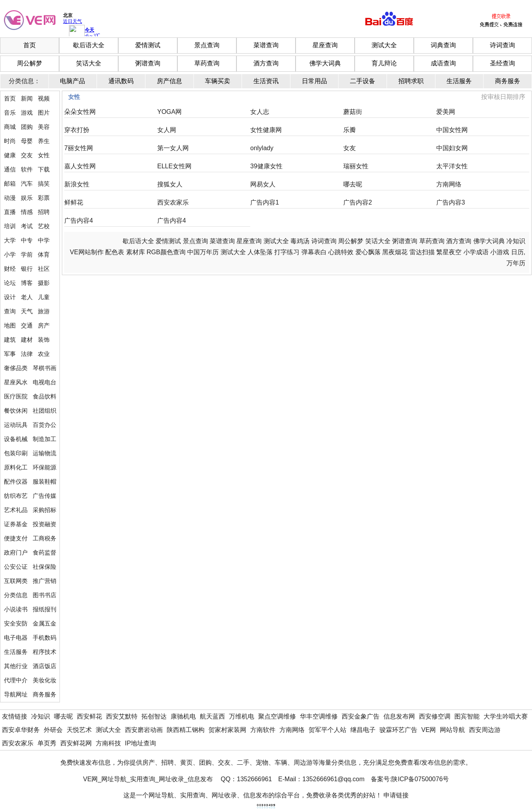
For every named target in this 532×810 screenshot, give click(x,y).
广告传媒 (45, 496)
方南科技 (108, 743)
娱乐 (27, 198)
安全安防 (16, 623)
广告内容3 (451, 202)
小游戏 (500, 252)
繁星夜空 (449, 252)
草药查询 (207, 63)
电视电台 (45, 382)
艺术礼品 (16, 510)
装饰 (44, 340)
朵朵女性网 (80, 112)
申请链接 (396, 795)
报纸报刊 (45, 609)
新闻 (27, 98)
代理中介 (16, 680)
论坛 (10, 283)
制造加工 (45, 439)
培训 (10, 226)
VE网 (429, 730)
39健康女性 (266, 166)
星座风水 (16, 382)
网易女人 (263, 184)
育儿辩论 (384, 63)
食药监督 (45, 552)
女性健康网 (266, 130)
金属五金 (45, 623)
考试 (27, 226)
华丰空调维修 (319, 716)
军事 (10, 354)
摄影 (44, 283)
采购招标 (45, 510)
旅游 (44, 311)
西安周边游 (485, 730)
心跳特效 (341, 252)
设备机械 (16, 439)
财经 (10, 269)
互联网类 (16, 581)
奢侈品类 (16, 368)
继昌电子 (363, 730)
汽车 (27, 183)
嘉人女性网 (80, 166)
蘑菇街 (353, 112)
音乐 (10, 113)
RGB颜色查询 (166, 252)
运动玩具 (16, 425)
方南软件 (263, 730)
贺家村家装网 (227, 730)
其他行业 (16, 666)
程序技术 (45, 652)
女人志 (260, 112)
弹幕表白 (314, 252)
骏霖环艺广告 (398, 730)
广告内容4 (79, 221)
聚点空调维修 (277, 716)
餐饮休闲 (16, 411)
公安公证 (16, 567)
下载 (44, 169)
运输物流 (45, 453)
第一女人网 (173, 148)
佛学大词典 (325, 63)
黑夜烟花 (395, 252)
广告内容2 (358, 202)
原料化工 (16, 467)
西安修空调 (435, 716)
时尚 (10, 141)
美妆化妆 (45, 680)
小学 (10, 254)
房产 (44, 325)
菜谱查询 (266, 45)
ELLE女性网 (174, 166)
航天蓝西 (212, 716)
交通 (27, 325)
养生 (44, 141)
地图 (10, 325)
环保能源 (45, 467)
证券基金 (16, 524)
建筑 (10, 340)
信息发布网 (399, 716)
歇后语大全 (89, 45)
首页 (30, 45)
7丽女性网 (79, 148)
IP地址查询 (140, 743)
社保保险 (45, 567)
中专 (27, 240)
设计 (10, 297)
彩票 (44, 198)
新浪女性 (77, 184)
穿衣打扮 (77, 130)
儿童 (44, 297)
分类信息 (16, 595)
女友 (350, 148)
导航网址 (16, 694)
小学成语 (476, 252)
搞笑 (44, 183)
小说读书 (16, 609)
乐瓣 (350, 130)
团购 (27, 127)
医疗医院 (16, 396)
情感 (27, 212)
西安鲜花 (89, 716)
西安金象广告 (361, 716)
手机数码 (45, 638)
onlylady (262, 148)
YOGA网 (169, 112)
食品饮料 (45, 396)
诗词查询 (502, 45)
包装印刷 (16, 453)
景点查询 (207, 45)
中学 (44, 240)
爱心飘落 (368, 252)
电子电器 (16, 638)
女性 (44, 155)
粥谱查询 (148, 63)
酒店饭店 (45, 666)
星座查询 (325, 45)
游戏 (27, 113)
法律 (27, 354)
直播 (10, 212)
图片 (44, 113)
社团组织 (45, 411)
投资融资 (45, 524)
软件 (27, 169)
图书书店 (45, 595)
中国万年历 (203, 252)
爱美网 (446, 112)
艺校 (44, 226)
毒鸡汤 (300, 241)
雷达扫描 (422, 252)
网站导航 (452, 730)
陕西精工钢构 (186, 730)
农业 (44, 354)
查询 (10, 311)
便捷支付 (16, 538)
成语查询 (443, 63)
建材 (27, 340)
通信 (10, 169)
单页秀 (47, 743)
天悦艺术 (79, 730)
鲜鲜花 (74, 202)
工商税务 (45, 538)
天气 (27, 311)
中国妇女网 (452, 148)
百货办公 (45, 425)
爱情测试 (148, 45)
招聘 (44, 212)
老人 (27, 297)
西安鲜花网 (76, 743)
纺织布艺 (16, 496)
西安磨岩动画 (144, 730)
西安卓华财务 (21, 730)
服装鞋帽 (45, 481)
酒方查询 (266, 63)
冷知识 (516, 241)
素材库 (136, 252)
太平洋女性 (452, 166)
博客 (27, 283)
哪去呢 (353, 184)
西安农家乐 (173, 202)
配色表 (115, 252)
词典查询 (443, 45)
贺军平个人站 (327, 730)
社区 (44, 269)
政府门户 (16, 552)
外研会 (53, 730)
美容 (44, 127)
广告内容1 (265, 202)
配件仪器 (16, 481)
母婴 (27, 141)
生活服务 (16, 652)
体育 (44, 254)
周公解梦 (30, 63)
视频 (44, 98)
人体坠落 (260, 252)
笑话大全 (89, 63)
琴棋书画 (45, 368)
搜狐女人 (170, 184)
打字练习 (287, 252)
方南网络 (449, 184)
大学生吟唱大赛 (506, 716)
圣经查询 (502, 63)
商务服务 (45, 694)
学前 (27, 254)
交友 (27, 155)
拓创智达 (154, 716)
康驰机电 (183, 716)
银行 (27, 269)
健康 (10, 155)
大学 (10, 240)
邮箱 (10, 183)
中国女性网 (452, 130)
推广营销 (45, 581)
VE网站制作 (86, 252)
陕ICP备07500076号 (420, 779)
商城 (10, 127)
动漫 (10, 198)
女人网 (167, 130)
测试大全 (384, 45)
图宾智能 (467, 716)
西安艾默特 (122, 716)
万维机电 (242, 716)
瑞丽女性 (356, 166)
